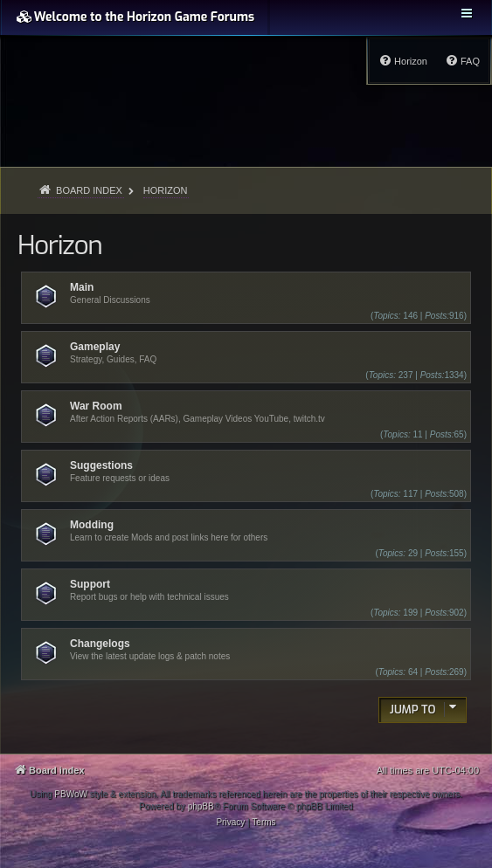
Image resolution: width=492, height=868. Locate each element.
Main (82, 287)
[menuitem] (462, 61)
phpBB (201, 806)
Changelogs (100, 644)
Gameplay (95, 347)
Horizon (59, 245)
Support (90, 584)
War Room (96, 406)
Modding (92, 525)
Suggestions (101, 465)
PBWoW (71, 794)
